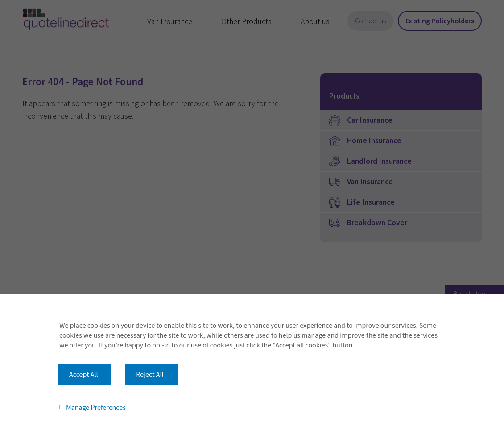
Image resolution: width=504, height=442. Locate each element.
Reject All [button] (150, 375)
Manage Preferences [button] (96, 407)
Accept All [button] (84, 375)
